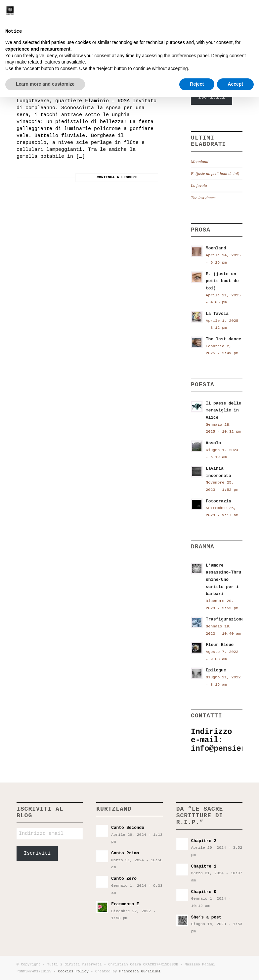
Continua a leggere (117, 177)
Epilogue (216, 670)
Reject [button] (197, 967)
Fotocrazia (218, 501)
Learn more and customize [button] (45, 967)
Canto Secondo (128, 828)
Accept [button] (235, 967)
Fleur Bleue (220, 645)
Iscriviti (212, 97)
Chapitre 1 (204, 866)
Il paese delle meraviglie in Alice (223, 410)
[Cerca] (236, 15)
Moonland (199, 162)
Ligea (31, 63)
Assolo (213, 443)
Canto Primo (125, 853)
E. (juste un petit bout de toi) (215, 174)
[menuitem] (236, 15)
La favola (199, 186)
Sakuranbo (35, 83)
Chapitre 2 (204, 841)
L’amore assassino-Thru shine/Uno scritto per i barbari (223, 580)
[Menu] (250, 15)
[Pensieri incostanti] (27, 15)
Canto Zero (124, 879)
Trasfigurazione (225, 619)
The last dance (203, 198)
